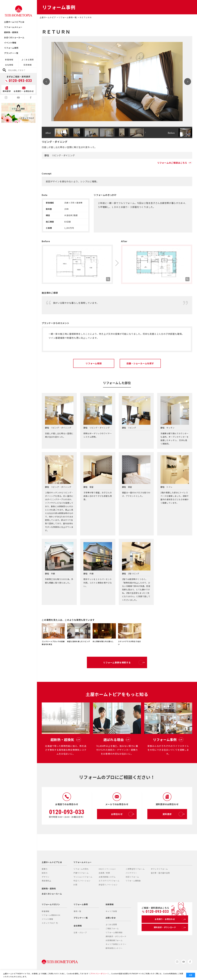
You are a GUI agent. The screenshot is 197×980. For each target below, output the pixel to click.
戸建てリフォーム (81, 873)
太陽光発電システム (107, 877)
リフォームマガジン (51, 904)
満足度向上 (46, 881)
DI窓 (75, 885)
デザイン (45, 877)
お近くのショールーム (14, 37)
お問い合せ (111, 918)
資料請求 (173, 814)
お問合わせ (122, 814)
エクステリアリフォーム (109, 881)
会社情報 (9, 65)
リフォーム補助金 (133, 881)
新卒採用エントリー (114, 948)
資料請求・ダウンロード (116, 936)
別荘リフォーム (132, 877)
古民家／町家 (104, 873)
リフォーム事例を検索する (123, 662)
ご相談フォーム (112, 928)
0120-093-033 (21, 81)
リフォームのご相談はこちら (175, 163)
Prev (46, 82)
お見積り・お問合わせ (170, 919)
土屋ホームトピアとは (14, 22)
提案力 (45, 869)
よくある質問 (28, 60)
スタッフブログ (50, 923)
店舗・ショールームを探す (140, 363)
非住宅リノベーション (108, 885)
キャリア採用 (111, 911)
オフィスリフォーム (159, 869)
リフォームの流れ (81, 869)
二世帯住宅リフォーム (135, 869)
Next (188, 82)
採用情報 (28, 65)
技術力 (45, 873)
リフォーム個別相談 (114, 932)
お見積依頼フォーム (114, 940)
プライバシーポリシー (99, 974)
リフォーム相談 (94, 363)
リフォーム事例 (11, 48)
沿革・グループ (80, 933)
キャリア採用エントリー (116, 944)
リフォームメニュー (13, 27)
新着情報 (9, 60)
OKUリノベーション (107, 869)
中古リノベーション (82, 881)
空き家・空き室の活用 (160, 873)
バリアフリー (131, 873)
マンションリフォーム (83, 877)
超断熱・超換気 (11, 32)
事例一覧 (77, 911)
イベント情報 (10, 43)
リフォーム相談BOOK (51, 915)
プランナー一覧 (11, 53)
